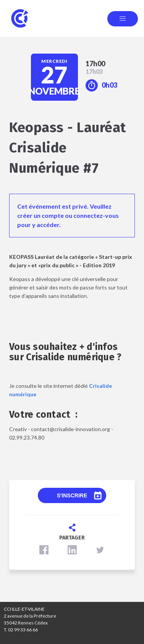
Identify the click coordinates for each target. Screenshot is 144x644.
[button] (44, 550)
